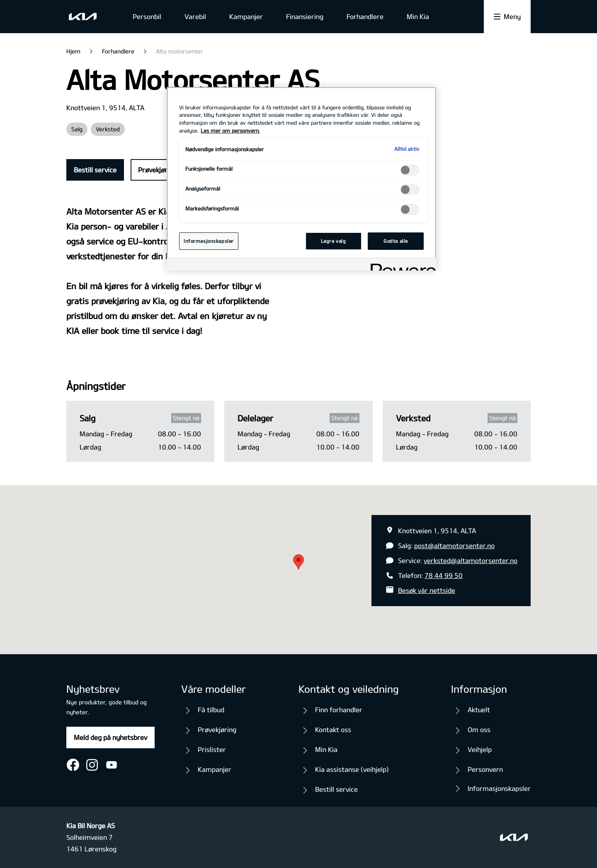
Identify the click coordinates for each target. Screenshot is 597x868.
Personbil (147, 16)
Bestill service (95, 170)
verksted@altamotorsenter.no (471, 560)
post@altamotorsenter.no (454, 545)
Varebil (195, 16)
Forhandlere (365, 16)
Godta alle (396, 241)
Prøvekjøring (157, 170)
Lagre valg (334, 241)
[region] (301, 179)
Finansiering (305, 16)
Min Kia (418, 16)
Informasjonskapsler (499, 788)
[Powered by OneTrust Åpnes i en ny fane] (400, 265)
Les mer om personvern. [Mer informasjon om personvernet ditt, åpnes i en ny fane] (230, 131)
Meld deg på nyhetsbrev (110, 737)
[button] (298, 562)
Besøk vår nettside (427, 590)
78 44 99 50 (444, 575)
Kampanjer (246, 16)
